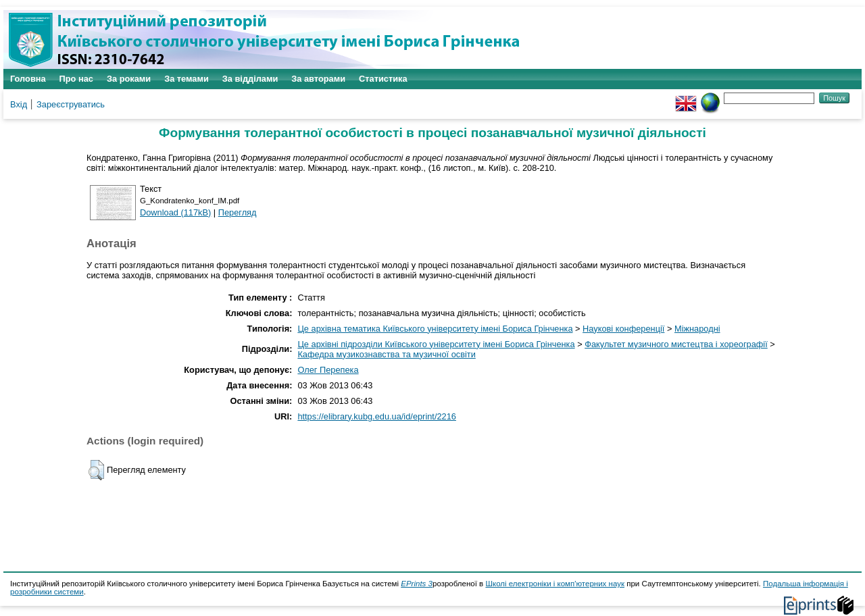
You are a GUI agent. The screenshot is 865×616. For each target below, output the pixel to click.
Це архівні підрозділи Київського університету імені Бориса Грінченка (436, 344)
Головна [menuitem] (28, 79)
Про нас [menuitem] (76, 79)
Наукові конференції (623, 329)
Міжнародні (697, 329)
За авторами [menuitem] (318, 79)
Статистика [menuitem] (383, 79)
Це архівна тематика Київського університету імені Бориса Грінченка (435, 329)
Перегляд (238, 212)
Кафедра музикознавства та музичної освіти (386, 354)
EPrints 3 (417, 584)
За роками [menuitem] (129, 79)
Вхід (19, 104)
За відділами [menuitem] (250, 79)
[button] (96, 470)
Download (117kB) (175, 212)
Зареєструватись (71, 104)
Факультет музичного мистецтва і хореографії (676, 344)
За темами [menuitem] (187, 79)
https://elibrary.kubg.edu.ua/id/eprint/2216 (377, 416)
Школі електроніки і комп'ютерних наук (555, 584)
